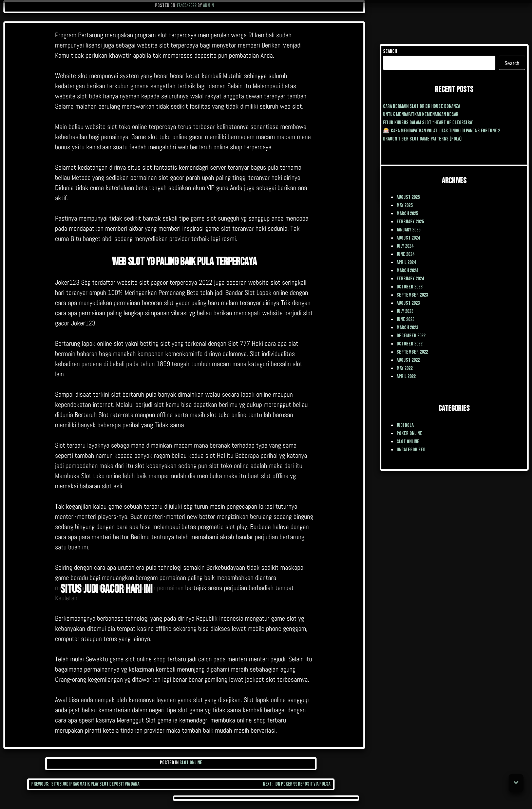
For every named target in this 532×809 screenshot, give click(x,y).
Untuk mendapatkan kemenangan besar (421, 115)
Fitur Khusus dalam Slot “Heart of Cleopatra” (428, 123)
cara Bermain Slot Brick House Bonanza (422, 106)
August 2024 (408, 238)
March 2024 (407, 271)
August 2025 (408, 197)
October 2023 (410, 287)
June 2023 (405, 319)
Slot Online (191, 763)
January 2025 (408, 230)
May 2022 (405, 368)
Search (390, 51)
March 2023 (407, 328)
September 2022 (412, 352)
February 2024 (410, 279)
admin (208, 6)
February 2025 (410, 222)
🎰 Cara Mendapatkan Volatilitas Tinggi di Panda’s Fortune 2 (442, 131)
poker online (409, 434)
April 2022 (406, 377)
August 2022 (408, 360)
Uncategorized (411, 450)
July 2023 (405, 311)
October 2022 (410, 344)
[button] (516, 783)
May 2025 (405, 205)
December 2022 (411, 336)
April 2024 (406, 262)
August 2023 (408, 303)
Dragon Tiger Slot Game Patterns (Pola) (422, 139)
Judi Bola (405, 425)
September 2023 (412, 295)
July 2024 (405, 246)
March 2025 (407, 214)
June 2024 (405, 254)
